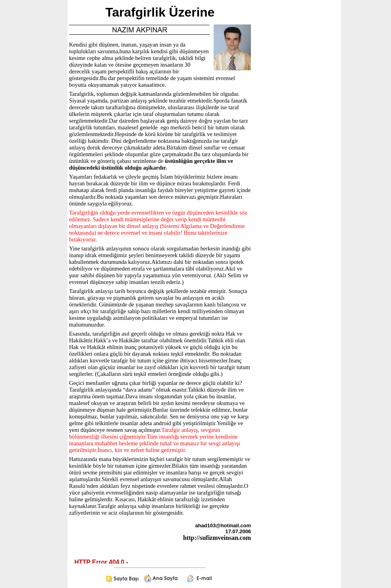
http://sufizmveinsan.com (217, 538)
